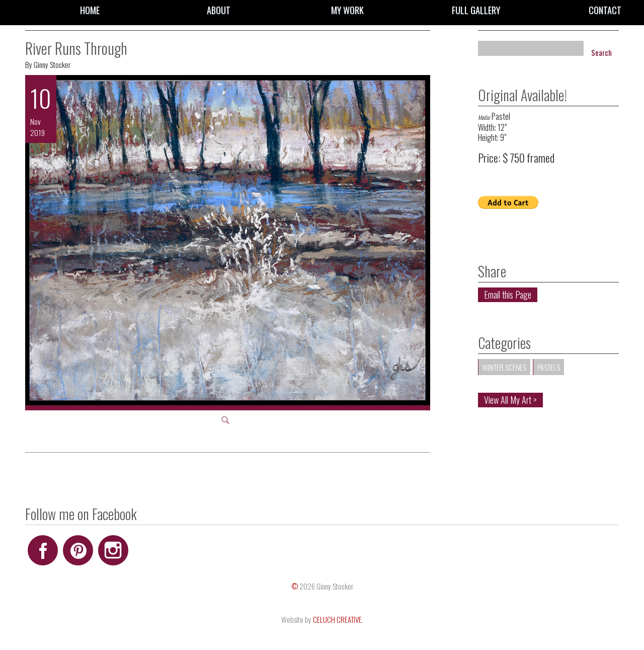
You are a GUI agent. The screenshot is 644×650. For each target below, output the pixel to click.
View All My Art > (510, 400)
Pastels (549, 367)
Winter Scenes (504, 367)
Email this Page (508, 295)
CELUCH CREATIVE (337, 619)
